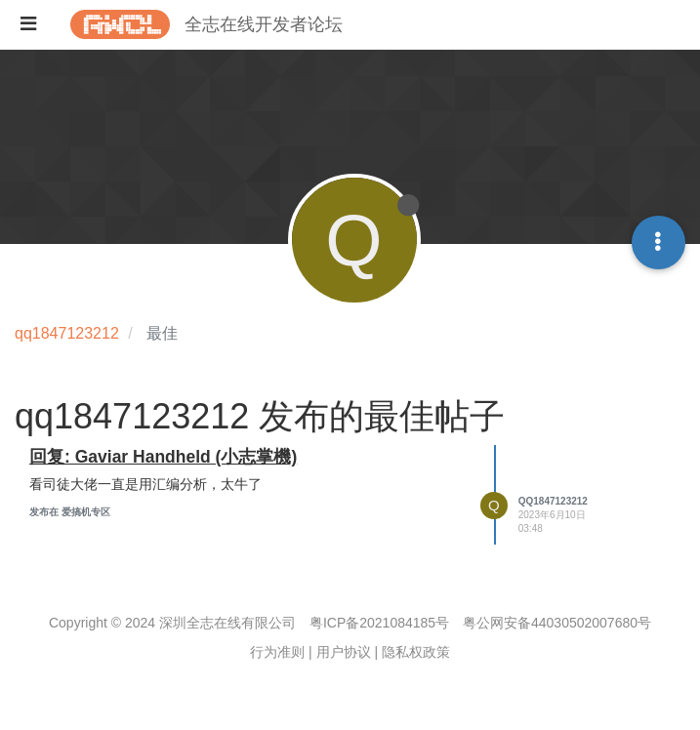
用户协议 (344, 652)
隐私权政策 (416, 652)
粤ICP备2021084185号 (379, 623)
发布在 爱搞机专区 (70, 512)
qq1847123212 (553, 501)
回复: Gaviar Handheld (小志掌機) (163, 457)
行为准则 (277, 652)
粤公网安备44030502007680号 (557, 623)
